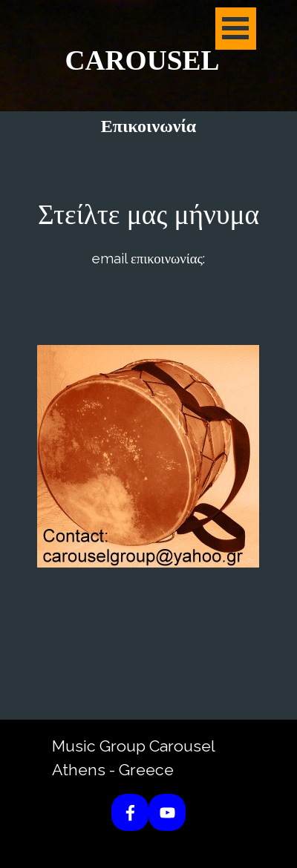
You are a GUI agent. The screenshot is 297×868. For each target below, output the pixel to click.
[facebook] (130, 812)
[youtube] (167, 812)
